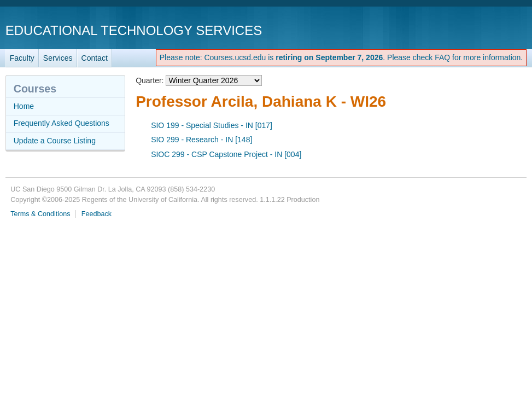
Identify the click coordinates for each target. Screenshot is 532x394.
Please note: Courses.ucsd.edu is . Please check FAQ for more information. (341, 57)
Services (58, 58)
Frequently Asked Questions (62, 123)
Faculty (22, 58)
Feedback (97, 214)
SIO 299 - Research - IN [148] (201, 140)
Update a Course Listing (55, 141)
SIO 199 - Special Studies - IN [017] (212, 125)
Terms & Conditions (40, 214)
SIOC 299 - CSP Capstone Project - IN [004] (226, 154)
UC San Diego (464, 30)
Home (24, 106)
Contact (95, 58)
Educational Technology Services (134, 30)
